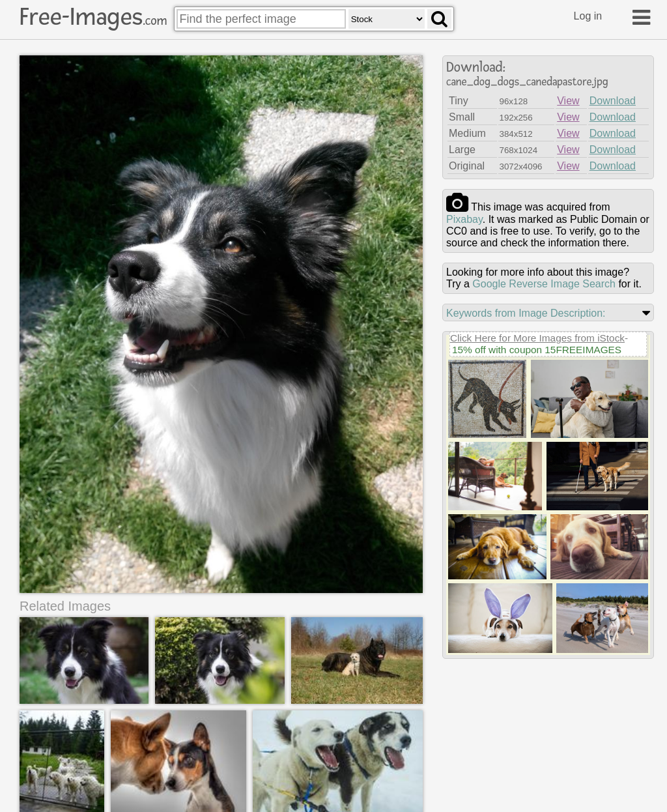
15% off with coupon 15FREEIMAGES (537, 350)
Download (613, 101)
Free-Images (93, 17)
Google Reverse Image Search (544, 284)
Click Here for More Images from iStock (537, 338)
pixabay (464, 219)
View (568, 101)
